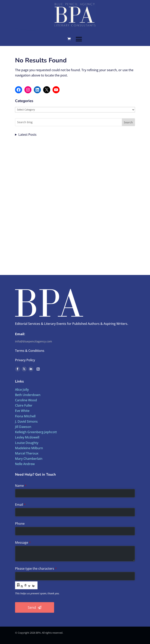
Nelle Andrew (25, 464)
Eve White (22, 411)
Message (23, 543)
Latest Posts (27, 135)
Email (20, 505)
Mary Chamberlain (29, 459)
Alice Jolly (22, 390)
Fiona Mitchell (25, 416)
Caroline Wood (26, 400)
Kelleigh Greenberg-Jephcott (36, 432)
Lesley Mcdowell (27, 437)
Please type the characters (36, 569)
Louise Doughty (27, 443)
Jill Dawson (23, 427)
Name (21, 486)
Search (128, 122)
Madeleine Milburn (29, 448)
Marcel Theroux (27, 453)
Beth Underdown (28, 395)
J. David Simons (26, 421)
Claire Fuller (24, 405)
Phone (20, 524)
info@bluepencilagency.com (33, 341)
